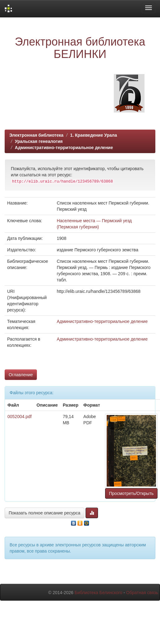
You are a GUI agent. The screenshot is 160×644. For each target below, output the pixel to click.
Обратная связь (142, 593)
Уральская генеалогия (39, 141)
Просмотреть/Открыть (131, 493)
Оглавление (21, 375)
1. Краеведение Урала (93, 135)
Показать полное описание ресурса (44, 513)
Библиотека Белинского (98, 593)
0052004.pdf (20, 417)
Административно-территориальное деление (64, 148)
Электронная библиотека (36, 135)
